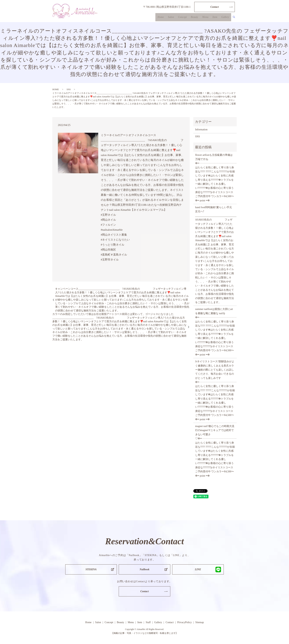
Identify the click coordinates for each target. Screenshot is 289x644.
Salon (176, 17)
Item (216, 17)
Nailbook (145, 569)
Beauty (197, 17)
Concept (186, 17)
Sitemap (200, 622)
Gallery (226, 17)
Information (201, 130)
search (234, 18)
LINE (198, 569)
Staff (148, 622)
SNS (69, 89)
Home (166, 17)
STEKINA (91, 569)
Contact (214, 7)
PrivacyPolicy (185, 622)
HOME (56, 89)
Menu (208, 17)
